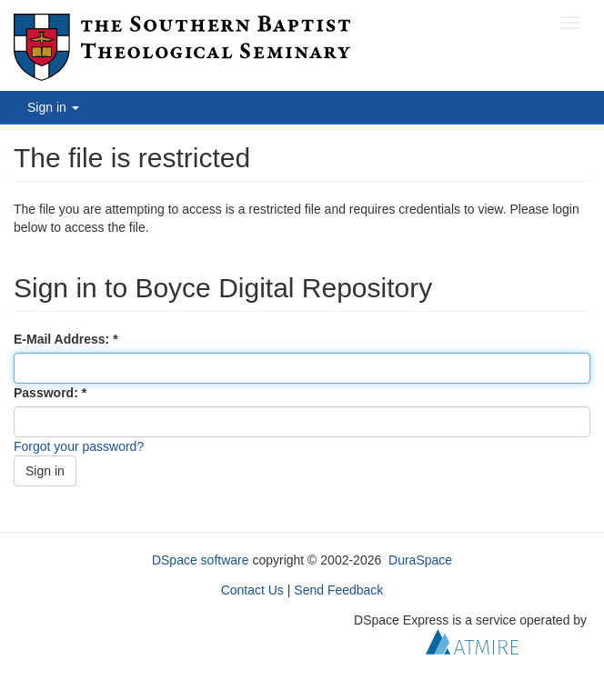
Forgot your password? (79, 446)
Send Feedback (338, 590)
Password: (48, 393)
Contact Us (252, 590)
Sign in (45, 471)
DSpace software (201, 560)
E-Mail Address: (63, 339)
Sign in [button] (53, 107)
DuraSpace (420, 560)
